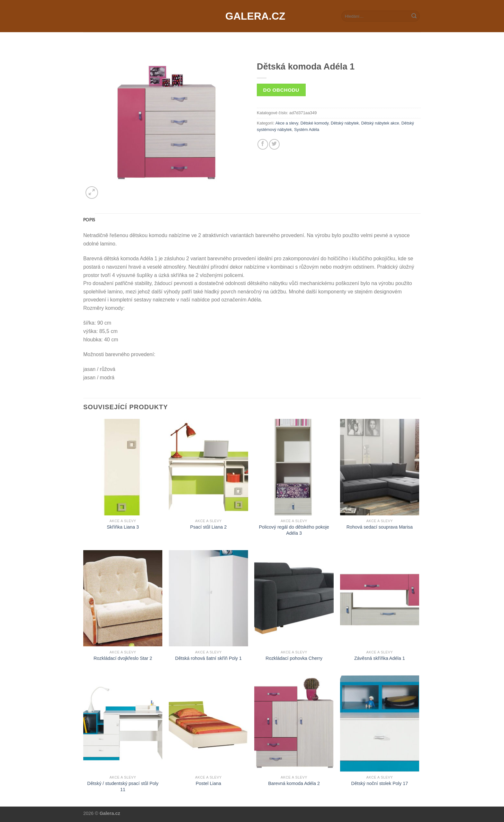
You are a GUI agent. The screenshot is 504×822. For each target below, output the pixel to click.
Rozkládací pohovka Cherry (294, 658)
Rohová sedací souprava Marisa (380, 527)
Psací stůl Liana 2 (209, 527)
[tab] (89, 220)
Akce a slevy (287, 123)
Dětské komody (315, 123)
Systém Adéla (307, 129)
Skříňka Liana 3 (123, 527)
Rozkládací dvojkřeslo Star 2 (123, 658)
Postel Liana (208, 783)
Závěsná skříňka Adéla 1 (380, 658)
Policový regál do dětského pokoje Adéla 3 (294, 530)
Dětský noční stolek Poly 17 (379, 783)
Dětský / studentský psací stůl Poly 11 (123, 786)
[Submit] (414, 16)
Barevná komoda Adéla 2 (294, 783)
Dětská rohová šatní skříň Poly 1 (208, 658)
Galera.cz (252, 16)
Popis (89, 220)
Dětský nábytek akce (380, 123)
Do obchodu (281, 90)
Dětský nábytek (345, 123)
